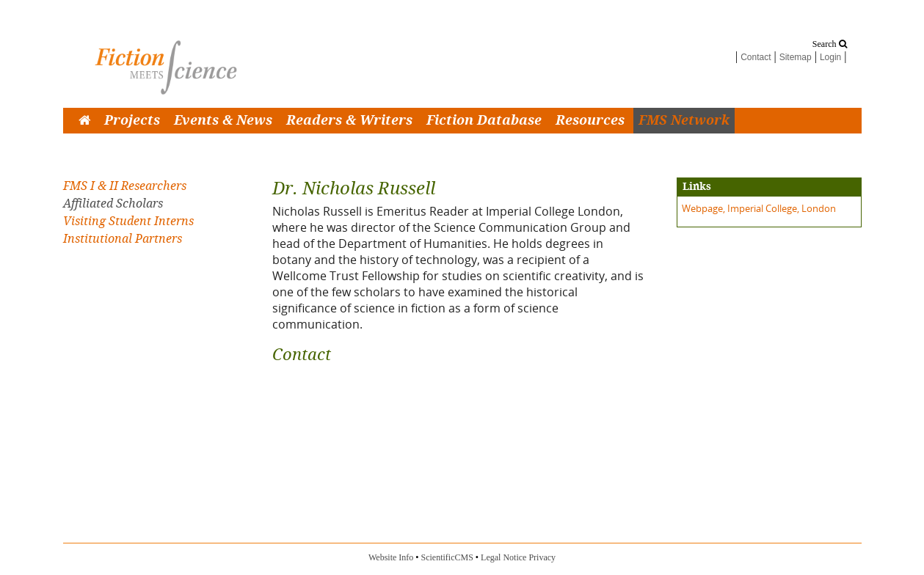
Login (830, 57)
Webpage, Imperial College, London (759, 208)
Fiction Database (484, 121)
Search (830, 44)
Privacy (542, 557)
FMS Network (684, 121)
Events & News (223, 121)
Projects (132, 121)
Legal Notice (503, 557)
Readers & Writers (349, 121)
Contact (756, 57)
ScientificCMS (447, 557)
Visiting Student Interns (128, 221)
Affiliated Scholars (113, 204)
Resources (590, 121)
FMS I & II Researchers (125, 186)
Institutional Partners (123, 239)
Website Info (391, 557)
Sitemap (796, 57)
